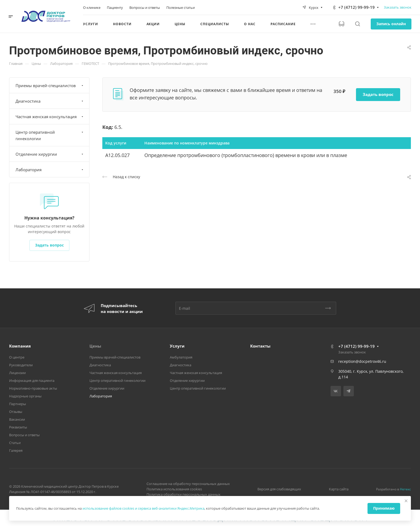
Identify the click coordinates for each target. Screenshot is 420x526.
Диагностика (50, 101)
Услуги (177, 346)
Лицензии (17, 373)
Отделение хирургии (50, 154)
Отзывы (16, 412)
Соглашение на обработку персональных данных (188, 484)
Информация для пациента (32, 380)
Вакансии (17, 419)
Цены (95, 346)
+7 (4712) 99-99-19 (357, 7)
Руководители (21, 365)
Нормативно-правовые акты (33, 388)
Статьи (15, 443)
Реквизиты (18, 427)
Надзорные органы (25, 396)
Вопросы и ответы (24, 435)
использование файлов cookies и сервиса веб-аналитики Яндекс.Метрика (143, 508)
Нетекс (405, 489)
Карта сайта (339, 489)
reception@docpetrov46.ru (362, 361)
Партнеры (18, 404)
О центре (17, 357)
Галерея (16, 450)
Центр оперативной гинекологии (50, 135)
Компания (20, 346)
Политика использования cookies (174, 489)
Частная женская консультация (50, 117)
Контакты (260, 346)
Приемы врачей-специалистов (50, 85)
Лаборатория (50, 170)
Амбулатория (181, 357)
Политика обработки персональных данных (183, 494)
